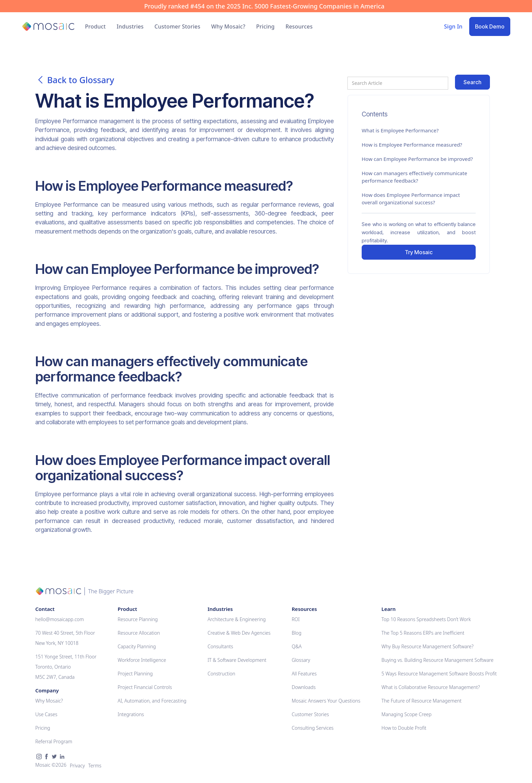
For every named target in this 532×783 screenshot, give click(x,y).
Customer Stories (177, 26)
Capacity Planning (137, 646)
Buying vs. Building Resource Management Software (437, 660)
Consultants (220, 646)
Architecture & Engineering (237, 619)
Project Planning (135, 674)
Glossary (301, 660)
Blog (297, 633)
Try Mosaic (419, 252)
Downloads (304, 687)
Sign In (453, 26)
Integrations (131, 714)
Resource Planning (138, 619)
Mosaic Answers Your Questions (326, 701)
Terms (95, 766)
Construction (222, 674)
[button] (95, 26)
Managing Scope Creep (406, 714)
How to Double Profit (404, 728)
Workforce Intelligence (142, 660)
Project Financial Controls (145, 687)
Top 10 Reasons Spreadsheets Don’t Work (426, 619)
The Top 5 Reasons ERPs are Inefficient (423, 633)
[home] (48, 26)
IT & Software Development (237, 660)
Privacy (77, 766)
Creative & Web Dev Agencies (239, 633)
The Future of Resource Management (421, 701)
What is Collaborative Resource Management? (431, 687)
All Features (304, 674)
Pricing (265, 26)
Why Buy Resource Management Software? (427, 646)
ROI (296, 619)
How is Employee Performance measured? (412, 145)
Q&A (297, 646)
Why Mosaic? (228, 26)
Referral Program (54, 741)
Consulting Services (313, 728)
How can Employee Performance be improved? (417, 159)
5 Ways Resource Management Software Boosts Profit (439, 674)
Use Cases (46, 714)
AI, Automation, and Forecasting (152, 701)
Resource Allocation (139, 633)
